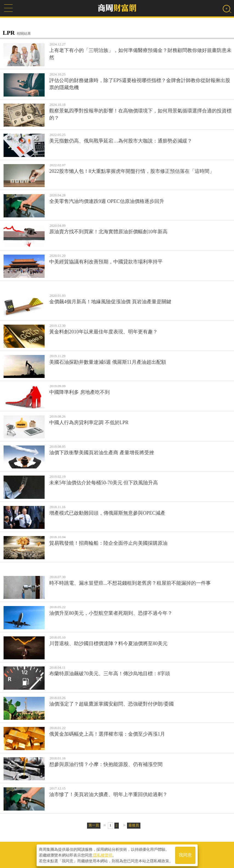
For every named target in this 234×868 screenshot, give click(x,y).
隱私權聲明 (103, 855)
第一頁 (94, 825)
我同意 (185, 855)
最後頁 (134, 825)
